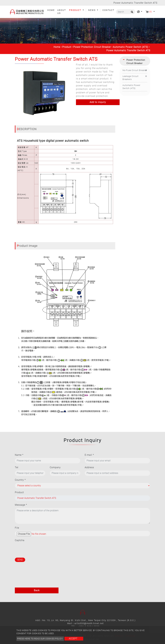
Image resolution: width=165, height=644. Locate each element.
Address (89, 467)
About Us (62, 12)
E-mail (89, 455)
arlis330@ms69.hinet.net (89, 623)
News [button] (92, 10)
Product (67, 47)
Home (52, 10)
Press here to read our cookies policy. (40, 639)
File (17, 528)
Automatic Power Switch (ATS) (131, 47)
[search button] (132, 13)
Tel (17, 467)
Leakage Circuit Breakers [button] (131, 78)
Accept (73, 639)
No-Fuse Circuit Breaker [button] (135, 70)
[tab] (135, 61)
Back (37, 590)
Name (19, 455)
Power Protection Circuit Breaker (92, 47)
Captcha (20, 540)
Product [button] (76, 10)
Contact (108, 10)
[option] (43, 92)
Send (20, 560)
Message (21, 505)
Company (55, 467)
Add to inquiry (98, 102)
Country (20, 480)
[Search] (126, 12)
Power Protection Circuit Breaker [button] (136, 62)
